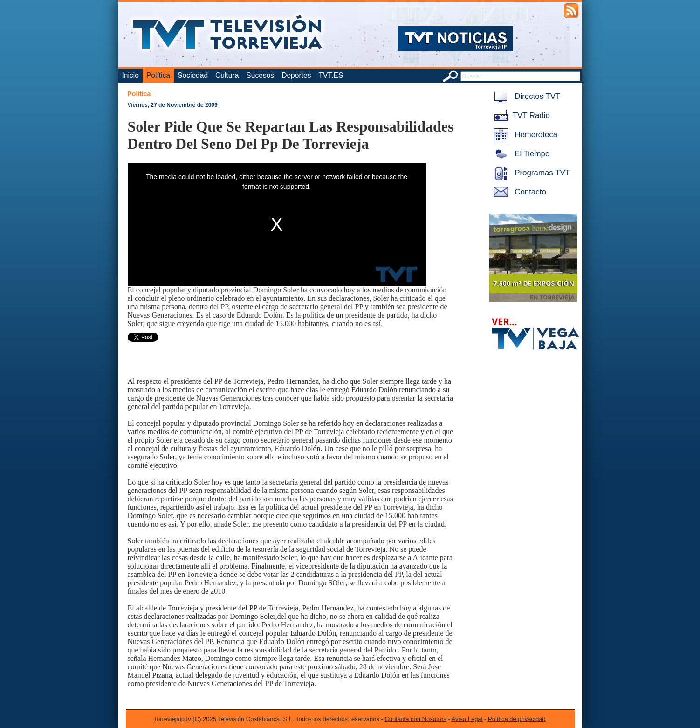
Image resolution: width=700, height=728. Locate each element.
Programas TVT (530, 173)
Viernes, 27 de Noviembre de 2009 (173, 105)
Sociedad (193, 75)
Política (158, 75)
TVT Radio (520, 115)
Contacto (518, 192)
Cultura (227, 75)
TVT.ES (331, 75)
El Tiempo (520, 154)
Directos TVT (525, 96)
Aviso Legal (467, 719)
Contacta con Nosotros (415, 719)
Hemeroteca (524, 135)
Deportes (296, 75)
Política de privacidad (517, 719)
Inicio (130, 75)
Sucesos (260, 75)
